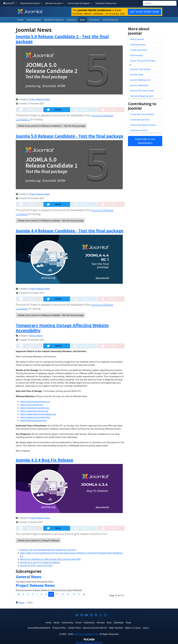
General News (36, 336)
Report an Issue (133, 628)
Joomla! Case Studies (140, 69)
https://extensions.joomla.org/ (35, 417)
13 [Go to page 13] (68, 594)
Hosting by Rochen (89, 642)
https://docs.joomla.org (32, 405)
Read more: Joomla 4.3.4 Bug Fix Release (38, 541)
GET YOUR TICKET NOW (145, 12)
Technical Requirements (142, 96)
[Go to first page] (19, 594)
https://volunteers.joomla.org (34, 408)
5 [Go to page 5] (28, 594)
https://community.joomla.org (35, 402)
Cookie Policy (74, 628)
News (83, 20)
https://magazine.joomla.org (34, 411)
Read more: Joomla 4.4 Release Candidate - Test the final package (50, 315)
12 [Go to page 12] (62, 594)
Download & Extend (30, 3)
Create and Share (139, 50)
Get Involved (136, 55)
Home (20, 20)
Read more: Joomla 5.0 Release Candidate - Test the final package (50, 221)
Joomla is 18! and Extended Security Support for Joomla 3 (48, 550)
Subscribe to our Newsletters (145, 141)
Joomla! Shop (137, 75)
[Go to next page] (79, 594)
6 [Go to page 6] (32, 594)
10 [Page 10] (51, 594)
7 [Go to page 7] (37, 594)
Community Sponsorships (143, 125)
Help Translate (116, 628)
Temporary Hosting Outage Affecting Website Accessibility (62, 328)
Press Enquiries (110, 20)
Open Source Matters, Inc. (86, 634)
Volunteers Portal (139, 130)
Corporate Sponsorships (142, 114)
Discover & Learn (54, 3)
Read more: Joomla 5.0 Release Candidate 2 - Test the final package (51, 126)
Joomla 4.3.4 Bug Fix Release (44, 460)
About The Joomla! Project (143, 61)
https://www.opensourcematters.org (38, 414)
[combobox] (160, 3)
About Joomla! (34, 20)
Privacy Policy (59, 628)
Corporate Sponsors (140, 120)
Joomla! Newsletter (140, 85)
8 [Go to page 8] (41, 594)
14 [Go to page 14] (74, 594)
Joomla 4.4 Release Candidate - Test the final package (70, 231)
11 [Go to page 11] (57, 594)
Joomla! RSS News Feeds (142, 91)
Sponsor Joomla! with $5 (95, 628)
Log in (146, 628)
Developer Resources (106, 3)
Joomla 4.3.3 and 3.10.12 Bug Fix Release (40, 562)
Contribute (94, 20)
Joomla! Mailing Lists (140, 80)
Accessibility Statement (39, 628)
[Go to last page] (84, 594)
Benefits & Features (54, 20)
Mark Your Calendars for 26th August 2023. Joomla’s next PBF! (50, 559)
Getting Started (138, 45)
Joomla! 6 (72, 20)
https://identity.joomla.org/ (33, 420)
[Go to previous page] (23, 594)
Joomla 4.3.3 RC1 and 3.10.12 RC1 (36, 565)
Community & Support (79, 3)
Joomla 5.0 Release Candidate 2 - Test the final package (62, 39)
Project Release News (39, 99)
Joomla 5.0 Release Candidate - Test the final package (70, 136)
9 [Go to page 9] (46, 594)
